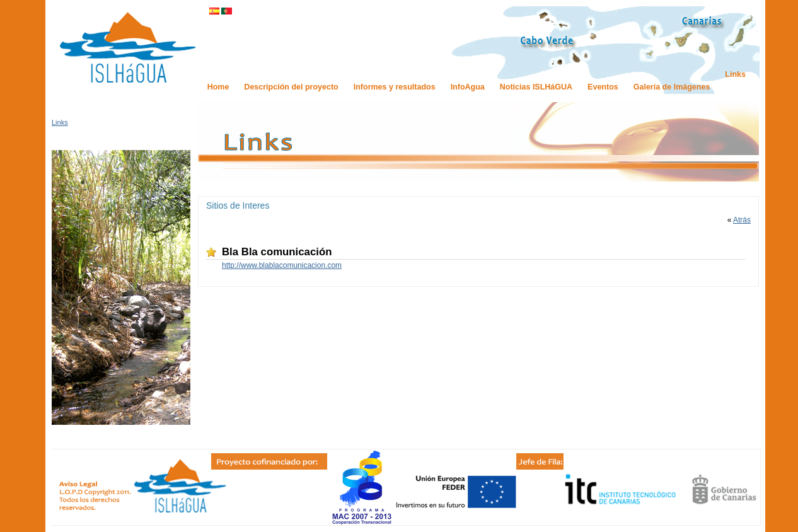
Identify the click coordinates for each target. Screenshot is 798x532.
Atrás (742, 220)
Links (60, 122)
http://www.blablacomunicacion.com (282, 265)
